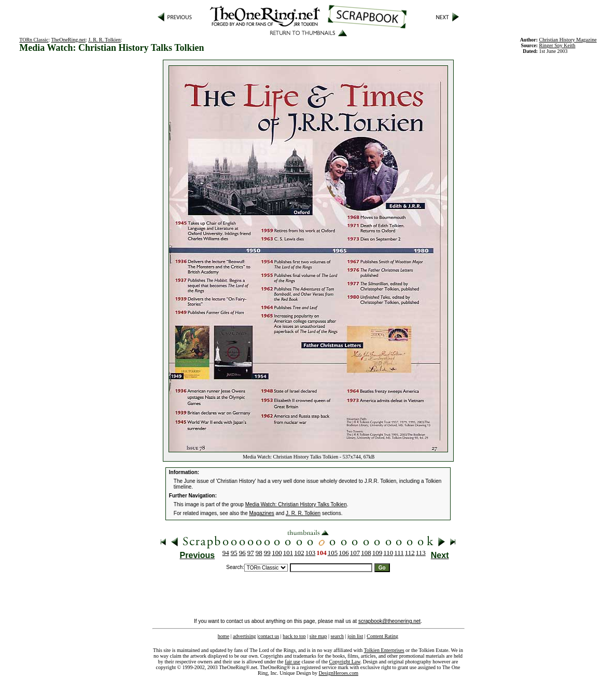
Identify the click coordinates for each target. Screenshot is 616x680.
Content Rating (382, 636)
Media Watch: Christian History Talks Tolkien (296, 504)
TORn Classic (34, 40)
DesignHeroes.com (339, 673)
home (223, 636)
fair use (292, 662)
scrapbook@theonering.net (389, 621)
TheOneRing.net (68, 40)
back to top (294, 636)
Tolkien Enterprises (384, 650)
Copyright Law (345, 662)
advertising (244, 636)
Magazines (262, 513)
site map (318, 636)
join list (355, 636)
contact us (269, 636)
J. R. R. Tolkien (104, 40)
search (337, 636)
